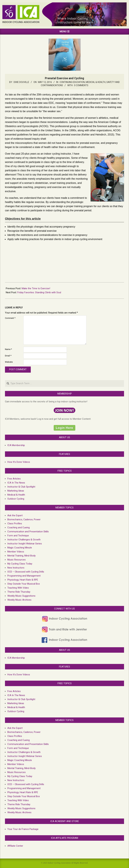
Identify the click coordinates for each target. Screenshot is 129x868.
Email (8, 356)
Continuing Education (72, 82)
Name (8, 349)
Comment (10, 318)
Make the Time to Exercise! (36, 288)
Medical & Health (96, 82)
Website (9, 362)
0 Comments (81, 85)
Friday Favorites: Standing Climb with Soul (39, 292)
